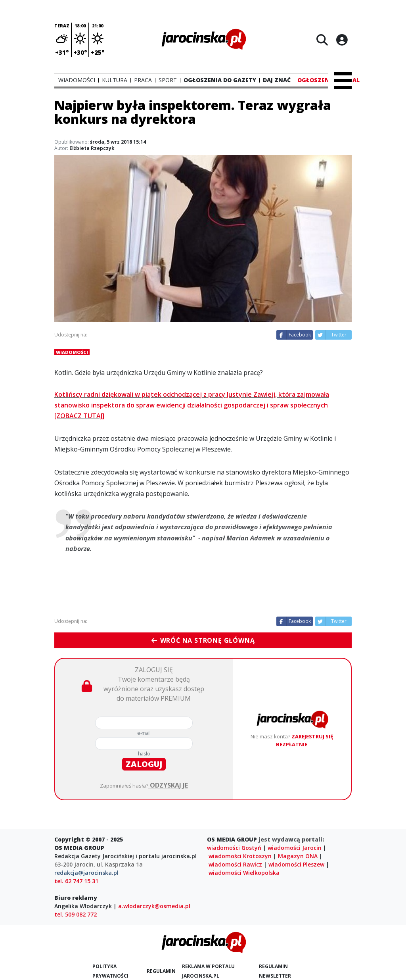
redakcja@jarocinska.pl (86, 873)
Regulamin (161, 971)
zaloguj (144, 764)
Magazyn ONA (298, 856)
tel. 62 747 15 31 (76, 881)
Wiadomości (72, 352)
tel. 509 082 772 (76, 914)
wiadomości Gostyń (234, 848)
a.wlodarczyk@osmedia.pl (154, 906)
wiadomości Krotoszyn (240, 856)
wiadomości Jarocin (295, 848)
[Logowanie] (342, 40)
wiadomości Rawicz (235, 864)
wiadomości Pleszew (296, 864)
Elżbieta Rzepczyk (92, 148)
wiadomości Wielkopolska (244, 873)
